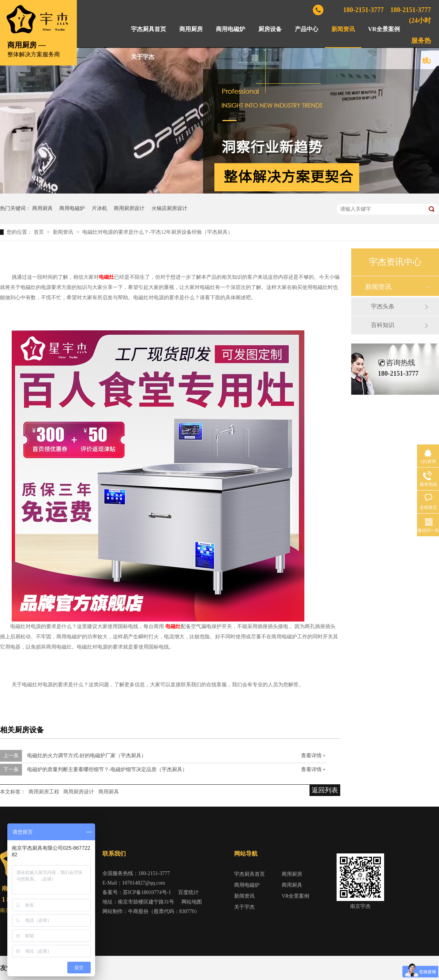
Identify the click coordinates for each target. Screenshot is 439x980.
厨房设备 (270, 29)
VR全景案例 (384, 29)
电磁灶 (106, 277)
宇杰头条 (383, 306)
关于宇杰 (143, 57)
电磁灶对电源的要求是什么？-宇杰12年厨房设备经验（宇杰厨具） (157, 232)
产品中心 (307, 29)
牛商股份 (138, 911)
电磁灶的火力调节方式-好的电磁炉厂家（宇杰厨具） (87, 756)
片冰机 (100, 208)
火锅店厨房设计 (169, 208)
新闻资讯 (343, 29)
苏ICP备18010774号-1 (147, 892)
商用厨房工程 (44, 792)
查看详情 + (313, 756)
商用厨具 (42, 208)
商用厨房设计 (129, 208)
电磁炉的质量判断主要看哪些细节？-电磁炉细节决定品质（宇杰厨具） (107, 769)
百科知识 (383, 325)
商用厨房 (191, 29)
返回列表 (325, 790)
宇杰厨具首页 (149, 29)
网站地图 (192, 902)
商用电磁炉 (230, 29)
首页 (40, 232)
